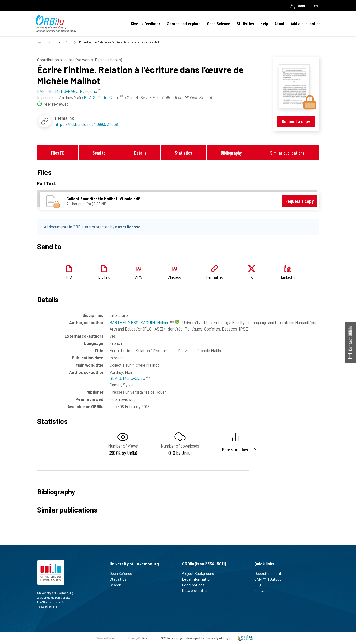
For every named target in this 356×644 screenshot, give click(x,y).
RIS (69, 277)
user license (129, 227)
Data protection (197, 590)
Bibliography (231, 153)
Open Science (219, 24)
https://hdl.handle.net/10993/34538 (86, 124)
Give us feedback (146, 24)
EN (316, 6)
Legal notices (195, 585)
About (280, 24)
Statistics (245, 24)
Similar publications (287, 153)
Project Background (200, 573)
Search (118, 585)
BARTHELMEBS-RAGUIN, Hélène (142, 322)
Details (140, 153)
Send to (99, 153)
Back (47, 42)
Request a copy (296, 121)
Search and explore (184, 24)
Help (264, 24)
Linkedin (288, 277)
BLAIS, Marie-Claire (130, 378)
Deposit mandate (271, 573)
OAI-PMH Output (270, 579)
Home (59, 42)
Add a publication (306, 24)
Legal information (199, 579)
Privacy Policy (137, 638)
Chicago (174, 277)
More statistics (235, 449)
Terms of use (105, 638)
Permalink (214, 277)
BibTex (104, 277)
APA (138, 277)
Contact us (266, 590)
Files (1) (58, 153)
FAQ (260, 585)
